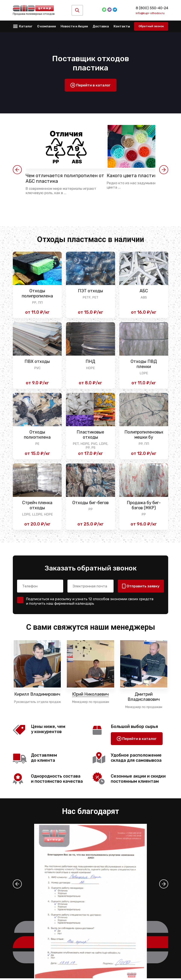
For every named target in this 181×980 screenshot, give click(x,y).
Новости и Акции (74, 26)
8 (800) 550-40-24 (152, 8)
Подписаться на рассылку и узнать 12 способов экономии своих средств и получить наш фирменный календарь (90, 603)
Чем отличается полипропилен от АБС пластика (65, 179)
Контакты (122, 26)
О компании (47, 26)
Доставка (101, 26)
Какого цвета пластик (135, 176)
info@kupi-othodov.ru (150, 13)
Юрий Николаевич (90, 696)
